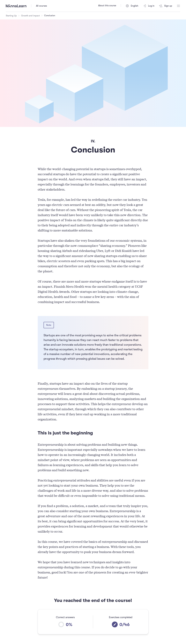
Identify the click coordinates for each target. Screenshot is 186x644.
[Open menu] (178, 6)
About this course (107, 6)
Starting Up (11, 16)
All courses (41, 6)
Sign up (166, 6)
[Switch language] (132, 6)
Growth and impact (30, 16)
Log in (149, 6)
